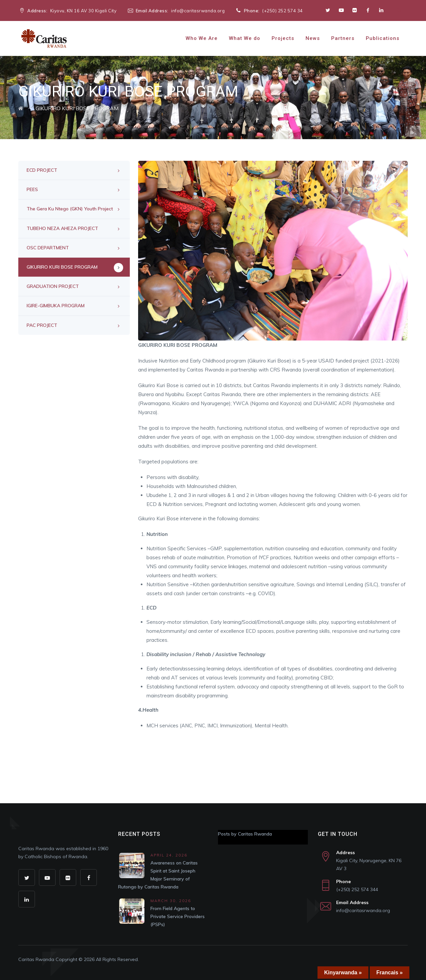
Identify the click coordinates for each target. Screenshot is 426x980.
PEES (32, 189)
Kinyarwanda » (343, 973)
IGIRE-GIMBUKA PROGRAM (56, 306)
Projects (283, 38)
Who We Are (202, 38)
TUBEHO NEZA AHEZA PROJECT (62, 228)
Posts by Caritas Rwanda (245, 834)
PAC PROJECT (42, 325)
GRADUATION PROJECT (53, 286)
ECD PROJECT (42, 170)
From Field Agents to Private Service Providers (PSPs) (178, 916)
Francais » (390, 973)
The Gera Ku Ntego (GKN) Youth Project (70, 209)
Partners (343, 38)
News (313, 38)
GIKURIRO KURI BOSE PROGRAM (62, 267)
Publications (383, 38)
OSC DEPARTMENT (48, 248)
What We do (245, 38)
